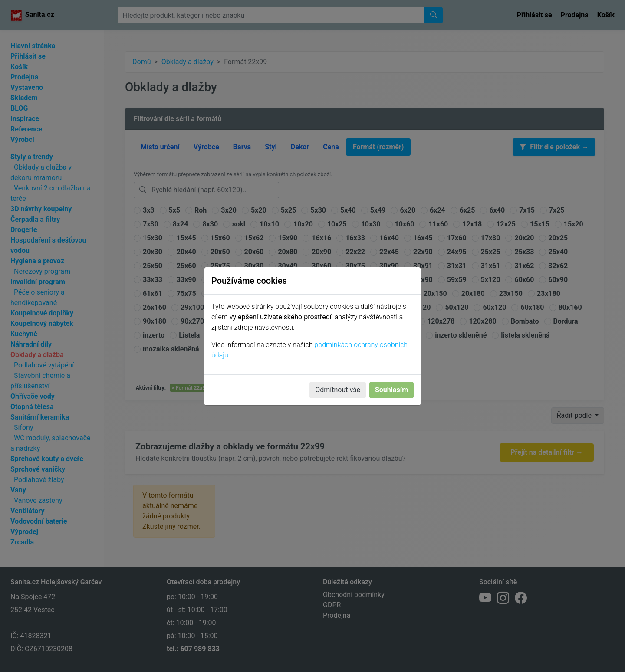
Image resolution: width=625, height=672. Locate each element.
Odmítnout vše (338, 390)
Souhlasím (391, 390)
